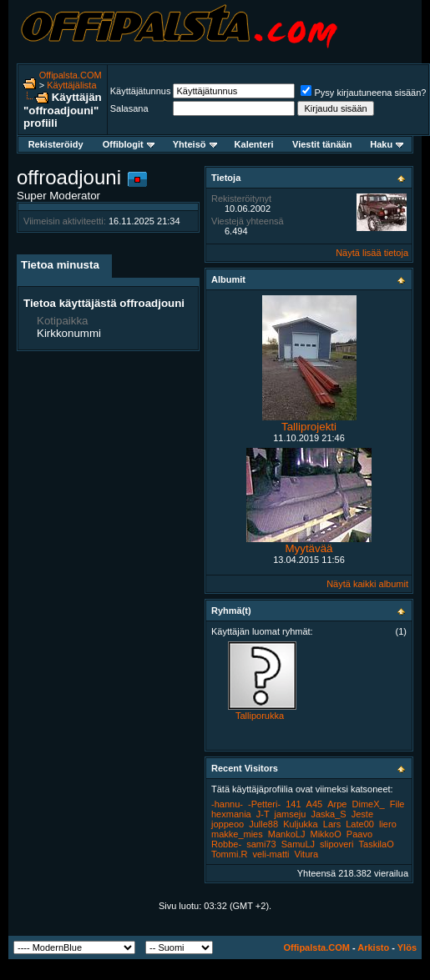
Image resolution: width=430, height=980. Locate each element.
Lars (332, 824)
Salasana (129, 108)
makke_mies (237, 834)
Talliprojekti (309, 427)
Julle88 (263, 824)
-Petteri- (264, 804)
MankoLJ (287, 834)
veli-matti (271, 854)
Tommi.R (229, 854)
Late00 (360, 824)
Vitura (307, 854)
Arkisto (373, 947)
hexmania (231, 814)
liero (388, 824)
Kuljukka (301, 824)
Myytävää (309, 548)
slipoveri (336, 844)
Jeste (362, 814)
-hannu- (227, 804)
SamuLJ (298, 844)
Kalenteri (254, 144)
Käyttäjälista (71, 85)
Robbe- (226, 844)
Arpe (337, 804)
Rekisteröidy (56, 144)
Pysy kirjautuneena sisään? (363, 93)
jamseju (291, 814)
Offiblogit (129, 144)
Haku (387, 144)
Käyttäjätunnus (141, 91)
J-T (263, 814)
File (397, 804)
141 (293, 804)
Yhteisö (195, 144)
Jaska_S (328, 814)
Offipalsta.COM (71, 75)
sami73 (261, 844)
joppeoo (228, 824)
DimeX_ (369, 804)
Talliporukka (260, 716)
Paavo (359, 834)
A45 (315, 804)
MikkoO (326, 834)
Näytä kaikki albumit (367, 584)
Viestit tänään (322, 144)
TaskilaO (377, 844)
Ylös (407, 947)
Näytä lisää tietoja (372, 253)
